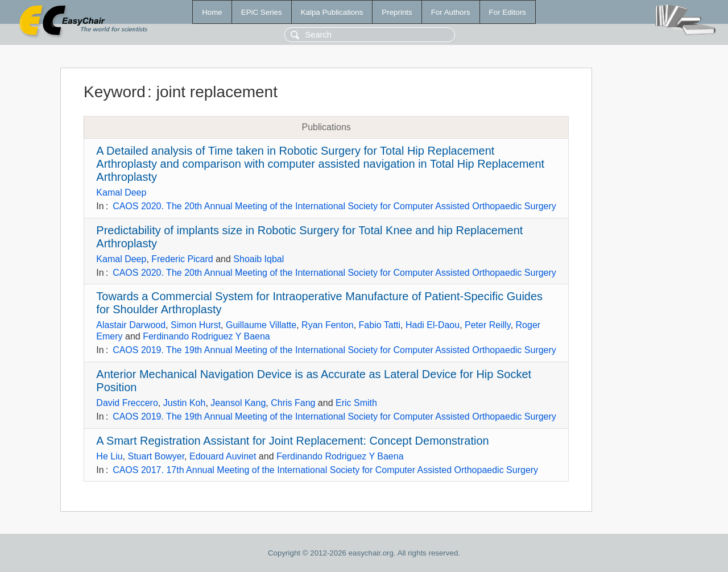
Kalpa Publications (332, 12)
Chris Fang (293, 403)
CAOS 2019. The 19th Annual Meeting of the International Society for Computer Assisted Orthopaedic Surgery (334, 350)
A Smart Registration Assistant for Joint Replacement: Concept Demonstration (292, 441)
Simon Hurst (196, 325)
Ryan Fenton (328, 325)
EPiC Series (262, 12)
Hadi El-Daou (433, 325)
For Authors (451, 12)
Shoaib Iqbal (258, 259)
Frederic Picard (182, 259)
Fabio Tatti (380, 325)
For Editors (508, 12)
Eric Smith (356, 403)
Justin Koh (185, 403)
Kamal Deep (121, 192)
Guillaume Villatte (261, 325)
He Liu (109, 456)
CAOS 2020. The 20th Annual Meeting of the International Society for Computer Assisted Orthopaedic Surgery (334, 206)
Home (212, 12)
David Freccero (127, 403)
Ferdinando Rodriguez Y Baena (206, 336)
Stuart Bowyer (156, 456)
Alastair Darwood (131, 325)
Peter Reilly (488, 325)
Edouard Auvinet (223, 456)
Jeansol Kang (238, 403)
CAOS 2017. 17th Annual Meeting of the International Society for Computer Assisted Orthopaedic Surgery (325, 470)
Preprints (397, 12)
